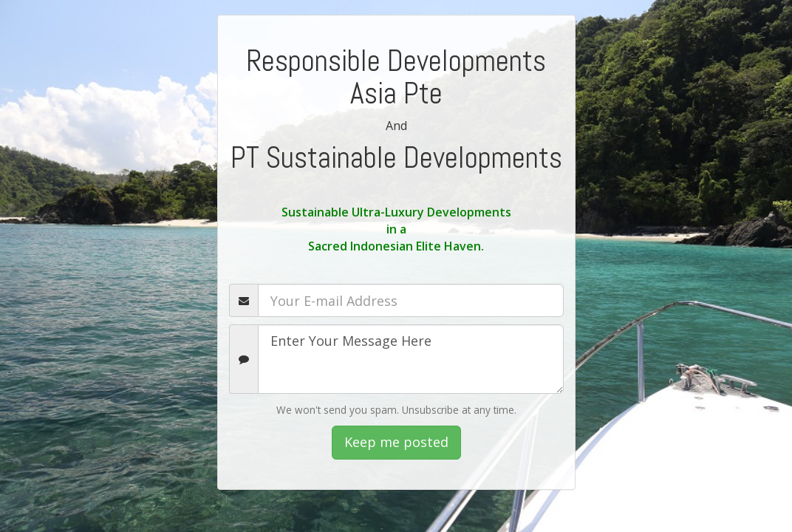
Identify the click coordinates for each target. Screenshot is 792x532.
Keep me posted (396, 442)
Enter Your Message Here (411, 359)
